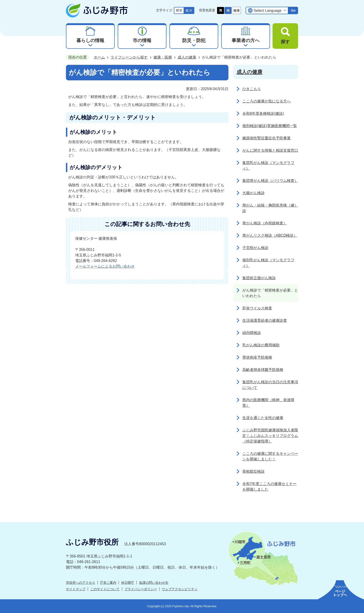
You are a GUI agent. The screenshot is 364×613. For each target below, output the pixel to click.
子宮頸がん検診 (255, 248)
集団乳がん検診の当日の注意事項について (270, 385)
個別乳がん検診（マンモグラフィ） (268, 263)
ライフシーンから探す (129, 57)
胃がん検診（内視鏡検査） (265, 223)
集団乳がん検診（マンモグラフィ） (268, 166)
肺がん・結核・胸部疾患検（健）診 (270, 208)
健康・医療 (163, 57)
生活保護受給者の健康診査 (265, 320)
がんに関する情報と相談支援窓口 (270, 150)
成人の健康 (187, 57)
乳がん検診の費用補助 (261, 345)
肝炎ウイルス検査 (257, 308)
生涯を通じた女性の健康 (263, 418)
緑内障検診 (252, 333)
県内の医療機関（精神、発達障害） (268, 403)
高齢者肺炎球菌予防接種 (263, 370)
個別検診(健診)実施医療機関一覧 (270, 126)
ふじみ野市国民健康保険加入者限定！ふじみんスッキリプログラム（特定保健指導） (270, 436)
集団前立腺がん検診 (259, 278)
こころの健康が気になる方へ (266, 101)
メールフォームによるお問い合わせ (105, 266)
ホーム (99, 57)
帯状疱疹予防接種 (257, 357)
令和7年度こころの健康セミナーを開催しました (269, 487)
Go (293, 10)
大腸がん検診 (253, 193)
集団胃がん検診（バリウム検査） (270, 181)
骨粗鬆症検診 (253, 471)
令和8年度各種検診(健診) (263, 113)
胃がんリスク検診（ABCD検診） (270, 235)
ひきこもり (252, 89)
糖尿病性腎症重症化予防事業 (266, 138)
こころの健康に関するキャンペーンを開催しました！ (270, 456)
